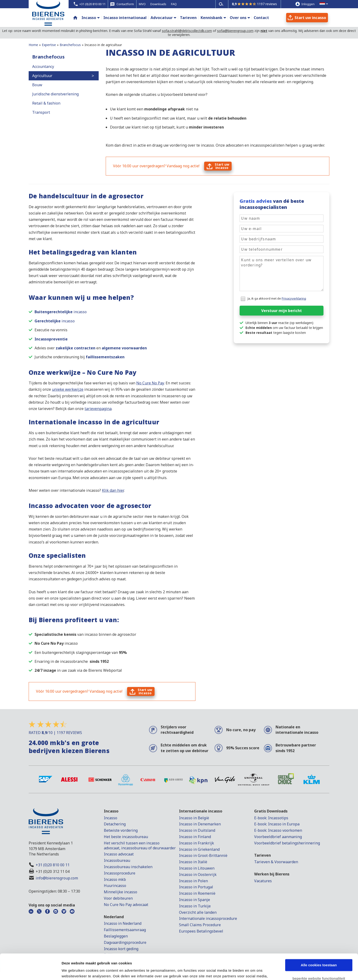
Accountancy (43, 66)
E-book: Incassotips (271, 818)
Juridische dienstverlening (55, 94)
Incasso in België (194, 818)
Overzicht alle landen (198, 912)
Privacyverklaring (294, 298)
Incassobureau (117, 860)
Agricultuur (42, 76)
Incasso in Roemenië (197, 893)
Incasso (89, 18)
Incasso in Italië (193, 862)
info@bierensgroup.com (57, 878)
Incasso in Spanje (195, 900)
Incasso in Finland (195, 837)
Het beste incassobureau (126, 837)
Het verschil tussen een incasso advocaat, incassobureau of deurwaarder (140, 845)
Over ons (238, 18)
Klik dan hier (113, 490)
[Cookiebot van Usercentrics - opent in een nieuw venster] (30, 971)
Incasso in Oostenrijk (198, 875)
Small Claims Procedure (200, 925)
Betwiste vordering (121, 830)
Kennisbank (212, 18)
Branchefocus (48, 57)
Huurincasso (115, 886)
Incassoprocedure (120, 873)
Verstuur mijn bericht (282, 311)
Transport (41, 112)
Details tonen (73, 971)
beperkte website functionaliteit (319, 954)
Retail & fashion (46, 103)
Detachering (115, 824)
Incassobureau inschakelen (128, 867)
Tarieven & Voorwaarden (276, 862)
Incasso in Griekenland (199, 849)
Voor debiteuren (118, 898)
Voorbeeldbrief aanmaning (278, 837)
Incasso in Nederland (123, 923)
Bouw (37, 85)
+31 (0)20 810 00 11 (53, 865)
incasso (61, 312)
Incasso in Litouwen (197, 868)
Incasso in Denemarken (200, 824)
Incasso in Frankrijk (197, 843)
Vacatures (263, 881)
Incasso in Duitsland (197, 830)
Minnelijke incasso (121, 892)
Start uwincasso (222, 166)
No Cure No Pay (150, 383)
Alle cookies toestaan (319, 941)
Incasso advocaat (119, 854)
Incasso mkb (115, 879)
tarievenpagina (98, 409)
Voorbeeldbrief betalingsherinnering (287, 843)
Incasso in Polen (193, 881)
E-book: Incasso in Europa (277, 824)
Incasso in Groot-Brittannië (203, 855)
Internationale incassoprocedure (208, 918)
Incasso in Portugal (196, 887)
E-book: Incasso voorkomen (278, 830)
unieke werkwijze (68, 389)
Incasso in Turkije (195, 906)
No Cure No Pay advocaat (126, 905)
